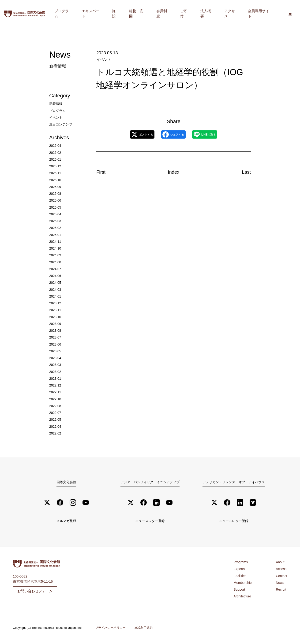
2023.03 (55, 365)
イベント (103, 59)
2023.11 (55, 310)
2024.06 (55, 276)
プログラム (108, 14)
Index (174, 171)
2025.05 (55, 207)
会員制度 (186, 14)
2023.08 (55, 331)
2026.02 (55, 153)
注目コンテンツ (62, 124)
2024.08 (55, 262)
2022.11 (55, 392)
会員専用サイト (261, 14)
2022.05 (55, 420)
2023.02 (55, 372)
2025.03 (55, 221)
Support (240, 590)
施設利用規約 (143, 628)
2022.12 (55, 385)
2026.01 (55, 159)
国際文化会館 (66, 482)
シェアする (173, 134)
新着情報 (56, 104)
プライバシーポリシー (110, 628)
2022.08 (55, 406)
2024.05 (55, 283)
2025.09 (55, 187)
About (280, 563)
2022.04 (55, 427)
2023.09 (55, 324)
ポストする (134, 134)
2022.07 (55, 413)
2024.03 (55, 290)
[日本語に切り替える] (290, 14)
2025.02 (55, 228)
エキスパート (131, 14)
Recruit (281, 590)
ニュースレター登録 (150, 521)
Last (243, 171)
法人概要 (220, 14)
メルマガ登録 (66, 521)
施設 (150, 14)
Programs (241, 563)
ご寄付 (203, 14)
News (280, 583)
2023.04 (55, 358)
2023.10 (55, 317)
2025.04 (55, 214)
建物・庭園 (166, 14)
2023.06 (55, 344)
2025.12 (55, 166)
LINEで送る (213, 134)
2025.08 (55, 194)
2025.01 (55, 235)
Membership (243, 583)
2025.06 (55, 200)
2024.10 (55, 248)
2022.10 (55, 399)
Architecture (243, 597)
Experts (240, 570)
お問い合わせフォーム (35, 592)
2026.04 (55, 146)
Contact (281, 577)
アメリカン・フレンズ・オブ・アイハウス (234, 482)
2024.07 (55, 269)
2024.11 (55, 242)
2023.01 (55, 379)
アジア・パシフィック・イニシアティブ (150, 482)
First (105, 171)
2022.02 (55, 433)
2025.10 (55, 180)
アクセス (238, 14)
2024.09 (55, 255)
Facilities (240, 577)
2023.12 (55, 303)
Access (281, 570)
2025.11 (55, 173)
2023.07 (55, 337)
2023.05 (55, 351)
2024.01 (55, 296)
